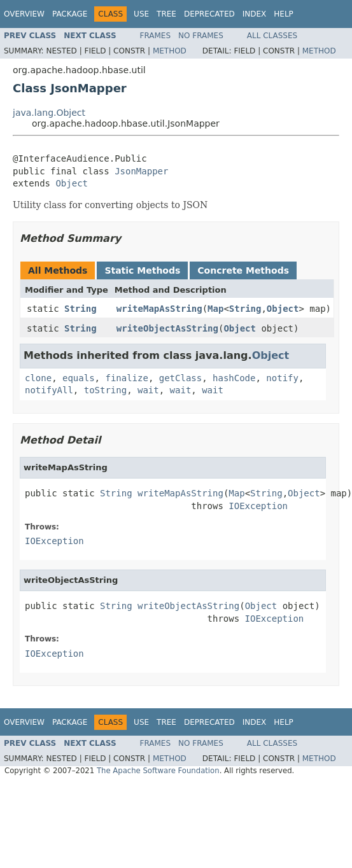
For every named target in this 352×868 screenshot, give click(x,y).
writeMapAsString (159, 309)
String (81, 309)
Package (70, 14)
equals (79, 378)
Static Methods (142, 270)
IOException (258, 506)
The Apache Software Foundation (158, 771)
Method (170, 51)
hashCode (234, 378)
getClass (180, 378)
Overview (24, 14)
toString (105, 390)
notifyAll (49, 390)
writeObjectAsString (167, 328)
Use (141, 14)
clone (38, 378)
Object (72, 183)
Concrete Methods (243, 270)
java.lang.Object (49, 113)
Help (284, 14)
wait (148, 390)
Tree (166, 14)
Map (215, 309)
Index (255, 14)
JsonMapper (141, 171)
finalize (126, 378)
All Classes (272, 36)
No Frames (201, 36)
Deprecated (209, 14)
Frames (156, 36)
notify (282, 378)
